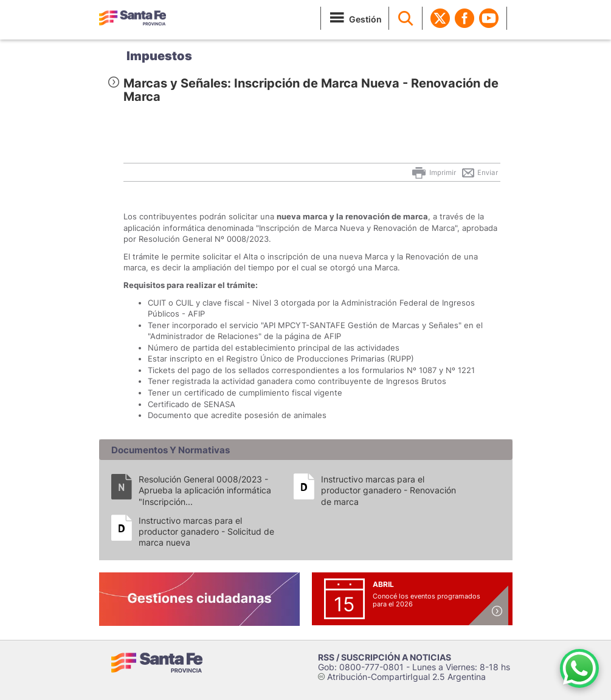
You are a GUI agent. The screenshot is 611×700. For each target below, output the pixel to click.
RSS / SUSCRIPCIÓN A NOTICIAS (385, 657)
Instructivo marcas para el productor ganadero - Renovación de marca (388, 490)
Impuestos (159, 56)
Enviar (479, 173)
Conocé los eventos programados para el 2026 (426, 600)
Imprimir (433, 173)
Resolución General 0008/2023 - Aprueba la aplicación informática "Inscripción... (205, 490)
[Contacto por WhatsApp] (579, 668)
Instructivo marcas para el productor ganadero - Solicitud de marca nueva (206, 531)
